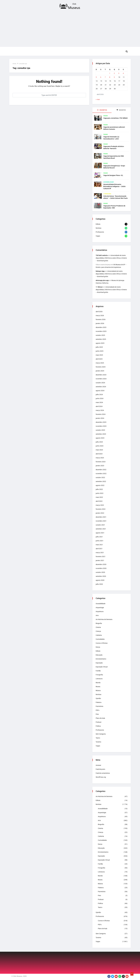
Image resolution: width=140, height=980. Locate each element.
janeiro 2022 (100, 513)
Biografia (99, 623)
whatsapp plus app (102, 280)
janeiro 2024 (100, 418)
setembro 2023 (101, 434)
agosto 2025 (100, 343)
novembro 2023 (101, 426)
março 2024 (100, 410)
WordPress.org (101, 777)
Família (98, 671)
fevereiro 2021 (101, 557)
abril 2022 (99, 501)
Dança (98, 647)
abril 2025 (99, 359)
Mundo (98, 683)
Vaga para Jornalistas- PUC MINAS (115, 118)
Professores (100, 232)
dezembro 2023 (101, 422)
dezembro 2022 (101, 470)
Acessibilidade (109, 182)
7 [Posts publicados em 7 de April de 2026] (105, 77)
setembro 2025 (101, 339)
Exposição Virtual (102, 667)
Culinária (99, 635)
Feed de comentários (103, 773)
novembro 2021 (101, 521)
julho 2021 (99, 537)
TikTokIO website (102, 255)
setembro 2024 (101, 387)
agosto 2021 (100, 533)
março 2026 (100, 316)
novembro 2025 (101, 331)
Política (98, 726)
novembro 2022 (101, 474)
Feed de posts (100, 769)
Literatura (107, 194)
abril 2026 (99, 312)
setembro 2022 (101, 481)
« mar (98, 99)
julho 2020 (99, 584)
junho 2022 (100, 493)
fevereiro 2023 (101, 462)
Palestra (99, 702)
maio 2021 (99, 545)
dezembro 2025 (101, 327)
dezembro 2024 (101, 375)
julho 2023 (99, 442)
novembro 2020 (101, 568)
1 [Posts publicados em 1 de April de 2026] (110, 73)
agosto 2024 (100, 391)
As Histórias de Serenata (104, 619)
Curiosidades (100, 639)
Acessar (98, 765)
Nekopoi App (100, 271)
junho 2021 (100, 541)
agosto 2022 (100, 485)
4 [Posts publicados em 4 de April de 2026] (123, 73)
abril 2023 (99, 454)
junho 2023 (100, 446)
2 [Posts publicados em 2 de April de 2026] (114, 73)
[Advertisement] (70, 29)
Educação (99, 655)
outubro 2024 (100, 383)
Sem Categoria (101, 734)
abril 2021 (99, 549)
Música (98, 690)
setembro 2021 (101, 529)
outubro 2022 (100, 477)
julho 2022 (99, 489)
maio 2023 (99, 450)
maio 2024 (99, 402)
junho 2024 (100, 398)
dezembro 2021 (101, 517)
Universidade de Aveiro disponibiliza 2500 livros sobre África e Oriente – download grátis (111, 258)
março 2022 (100, 505)
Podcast (99, 722)
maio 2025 (99, 355)
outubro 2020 (100, 572)
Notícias (98, 228)
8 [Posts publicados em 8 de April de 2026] (110, 77)
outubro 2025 (100, 335)
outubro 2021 (100, 525)
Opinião (98, 698)
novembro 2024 (101, 379)
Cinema (98, 627)
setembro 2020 (101, 576)
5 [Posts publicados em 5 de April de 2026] (96, 77)
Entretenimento (101, 659)
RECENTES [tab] (121, 110)
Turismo (98, 742)
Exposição (99, 663)
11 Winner (99, 287)
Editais (98, 224)
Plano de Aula (100, 718)
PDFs (98, 710)
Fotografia (99, 675)
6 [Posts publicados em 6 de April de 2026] (101, 77)
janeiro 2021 (100, 560)
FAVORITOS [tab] (102, 110)
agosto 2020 (100, 580)
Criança (98, 631)
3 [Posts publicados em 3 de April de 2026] (119, 73)
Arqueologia (100, 608)
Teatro (98, 738)
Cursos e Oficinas (102, 643)
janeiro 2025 (100, 371)
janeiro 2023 (100, 466)
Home (14, 64)
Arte (97, 615)
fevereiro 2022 (101, 509)
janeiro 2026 (100, 323)
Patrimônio (99, 706)
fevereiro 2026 (101, 319)
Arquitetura (100, 611)
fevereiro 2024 (101, 414)
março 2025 (100, 363)
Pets (97, 714)
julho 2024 (99, 395)
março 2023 (100, 458)
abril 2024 (99, 406)
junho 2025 (100, 351)
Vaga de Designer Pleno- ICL (113, 175)
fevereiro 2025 (101, 367)
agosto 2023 (100, 438)
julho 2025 (99, 347)
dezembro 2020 (101, 564)
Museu (98, 687)
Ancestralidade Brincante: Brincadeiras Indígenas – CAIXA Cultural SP (114, 186)
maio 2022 (99, 497)
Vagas (105, 116)
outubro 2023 (100, 430)
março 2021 (100, 553)
